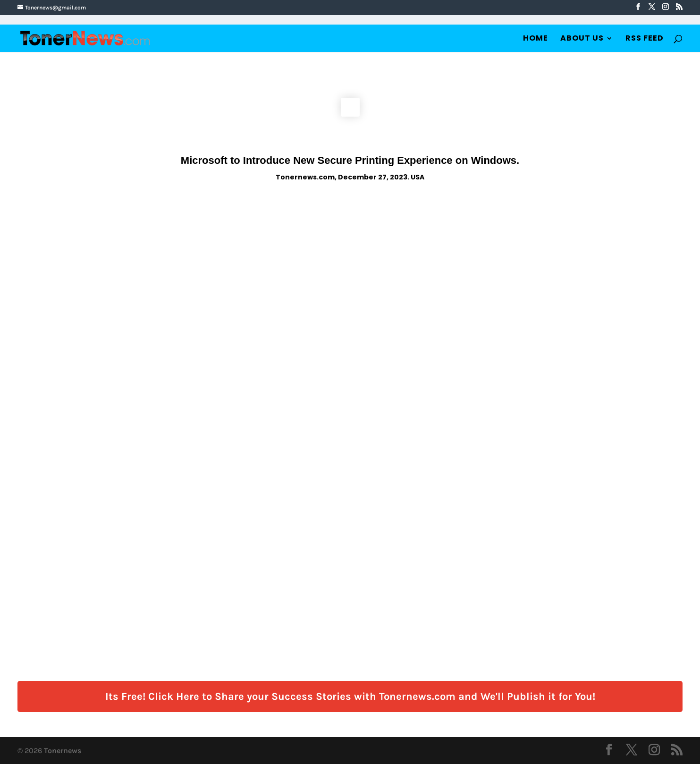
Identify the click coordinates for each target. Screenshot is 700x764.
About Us (582, 39)
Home (536, 39)
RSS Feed (645, 39)
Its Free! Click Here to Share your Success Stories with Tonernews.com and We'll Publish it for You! (350, 696)
